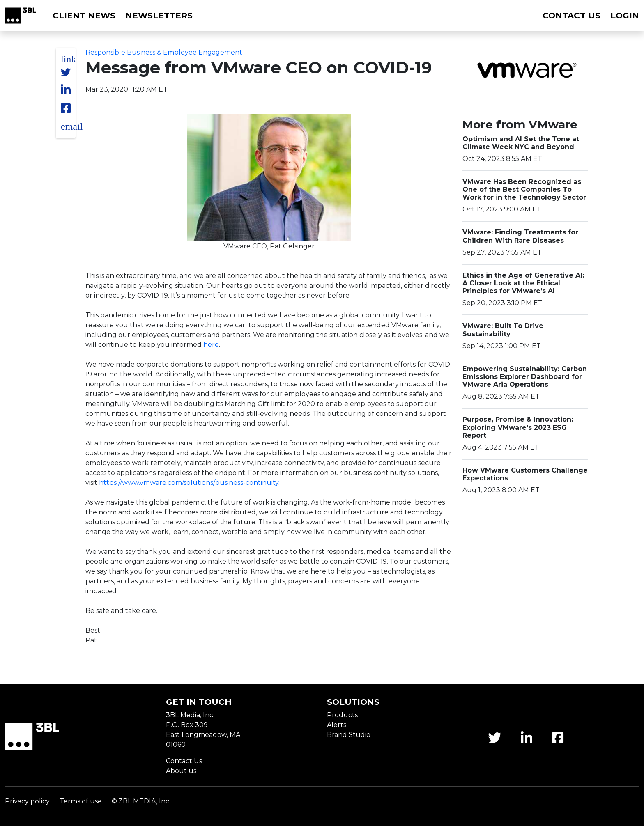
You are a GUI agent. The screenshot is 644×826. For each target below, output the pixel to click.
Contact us (572, 16)
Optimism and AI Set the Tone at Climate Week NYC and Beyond (521, 143)
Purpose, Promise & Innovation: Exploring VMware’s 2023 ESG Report (518, 427)
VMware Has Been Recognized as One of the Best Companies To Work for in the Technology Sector (524, 189)
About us (181, 771)
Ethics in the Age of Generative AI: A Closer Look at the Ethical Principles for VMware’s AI (523, 283)
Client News (84, 16)
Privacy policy (27, 801)
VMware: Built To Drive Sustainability (503, 330)
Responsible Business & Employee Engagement (164, 52)
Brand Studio (349, 735)
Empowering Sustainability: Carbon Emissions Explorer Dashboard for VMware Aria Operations (525, 377)
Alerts (337, 725)
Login (625, 16)
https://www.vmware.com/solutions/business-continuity (189, 483)
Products (342, 715)
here (211, 345)
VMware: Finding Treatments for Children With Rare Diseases (520, 236)
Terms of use (81, 801)
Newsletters (159, 16)
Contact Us (184, 761)
